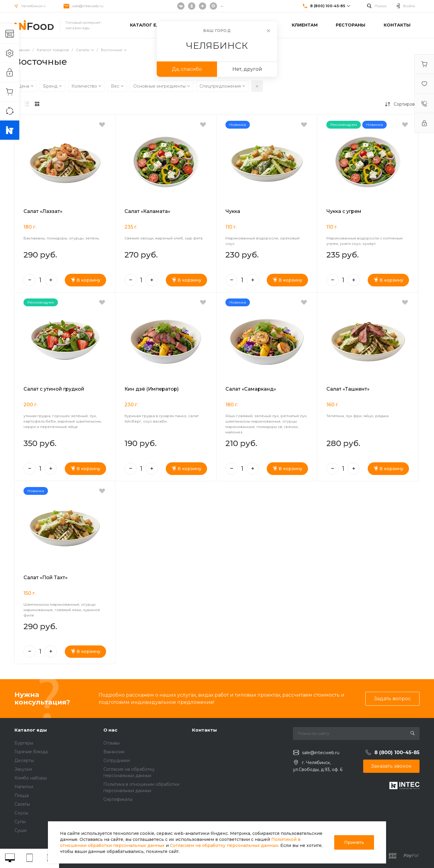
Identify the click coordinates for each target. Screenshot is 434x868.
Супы (20, 822)
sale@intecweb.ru (88, 6)
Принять (354, 842)
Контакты (204, 730)
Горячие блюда (31, 752)
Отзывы (112, 743)
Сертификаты (118, 799)
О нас (110, 730)
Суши (20, 830)
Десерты (24, 760)
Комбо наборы (31, 778)
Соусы (21, 813)
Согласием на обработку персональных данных (224, 845)
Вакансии (114, 752)
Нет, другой (247, 69)
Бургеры (24, 743)
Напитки (24, 787)
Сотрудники (117, 760)
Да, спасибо (187, 69)
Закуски (23, 769)
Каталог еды (31, 730)
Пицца (22, 795)
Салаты (22, 804)
